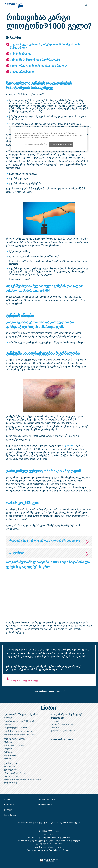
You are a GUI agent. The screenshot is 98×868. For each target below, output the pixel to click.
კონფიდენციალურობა (46, 799)
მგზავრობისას (56, 728)
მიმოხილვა (8, 718)
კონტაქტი (8, 810)
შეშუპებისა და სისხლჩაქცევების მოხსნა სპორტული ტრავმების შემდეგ (22, 781)
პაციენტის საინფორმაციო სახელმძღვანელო (20, 734)
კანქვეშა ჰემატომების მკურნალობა (35, 60)
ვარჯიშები (7, 759)
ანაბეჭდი (8, 799)
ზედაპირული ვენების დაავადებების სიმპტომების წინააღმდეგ (45, 46)
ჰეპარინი (69, 446)
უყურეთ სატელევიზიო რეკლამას (50, 691)
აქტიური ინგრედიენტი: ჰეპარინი (16, 728)
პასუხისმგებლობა (44, 804)
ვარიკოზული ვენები (11, 776)
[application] (49, 595)
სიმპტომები (8, 749)
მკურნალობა (9, 752)
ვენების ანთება (21, 54)
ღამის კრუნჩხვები (23, 71)
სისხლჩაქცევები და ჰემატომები (15, 773)
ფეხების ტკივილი (10, 770)
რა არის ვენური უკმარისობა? (14, 745)
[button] (86, 5)
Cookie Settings (10, 815)
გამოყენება (8, 724)
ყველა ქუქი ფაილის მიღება (61, 144)
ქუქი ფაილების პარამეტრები (36, 144)
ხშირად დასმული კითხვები (62, 739)
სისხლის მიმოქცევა (11, 766)
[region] (49, 139)
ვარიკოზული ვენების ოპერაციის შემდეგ (38, 66)
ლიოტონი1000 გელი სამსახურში (63, 731)
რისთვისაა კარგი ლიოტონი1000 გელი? (19, 721)
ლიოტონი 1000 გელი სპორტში (62, 724)
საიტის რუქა (9, 804)
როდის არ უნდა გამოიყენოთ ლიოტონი (19, 731)
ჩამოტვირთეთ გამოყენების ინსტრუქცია (25, 681)
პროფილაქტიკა (10, 755)
